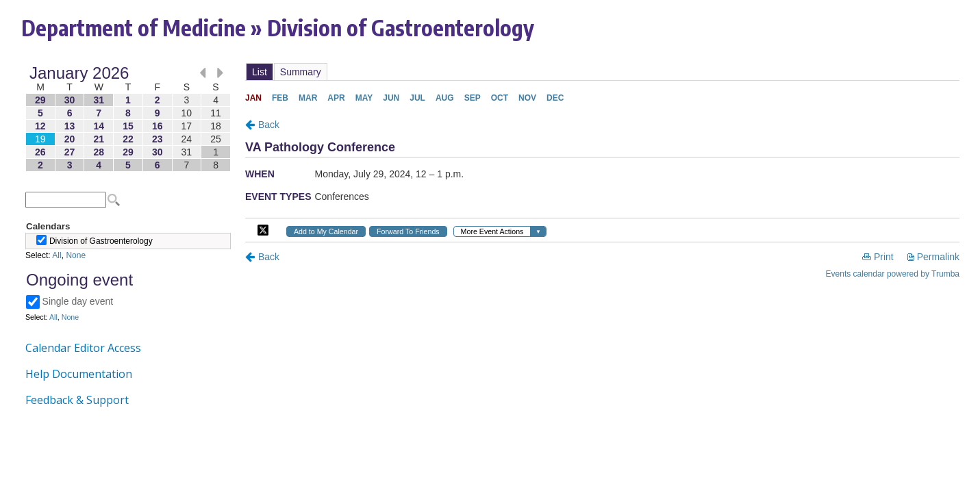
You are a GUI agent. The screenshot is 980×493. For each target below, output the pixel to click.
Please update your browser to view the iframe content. (128, 119)
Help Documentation (79, 374)
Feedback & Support (77, 400)
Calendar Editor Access (83, 348)
